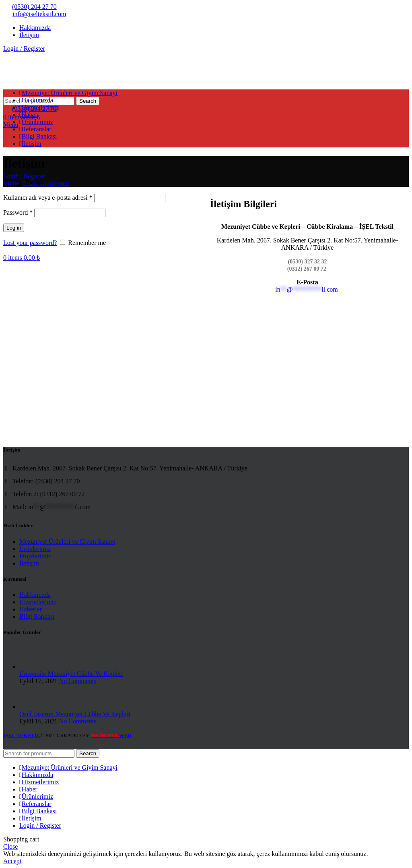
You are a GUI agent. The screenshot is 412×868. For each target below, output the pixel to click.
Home (11, 183)
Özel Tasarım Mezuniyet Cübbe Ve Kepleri (75, 714)
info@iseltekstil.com (35, 14)
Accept (12, 861)
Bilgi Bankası (37, 616)
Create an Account (45, 183)
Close (10, 846)
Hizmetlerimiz (38, 602)
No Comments (78, 681)
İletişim (29, 563)
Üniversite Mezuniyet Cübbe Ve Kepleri (71, 674)
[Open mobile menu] (11, 125)
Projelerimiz (35, 556)
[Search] (39, 753)
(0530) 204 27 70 (30, 7)
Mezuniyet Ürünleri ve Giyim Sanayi (67, 542)
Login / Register (40, 826)
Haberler (31, 609)
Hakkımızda (35, 595)
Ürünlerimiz (35, 549)
